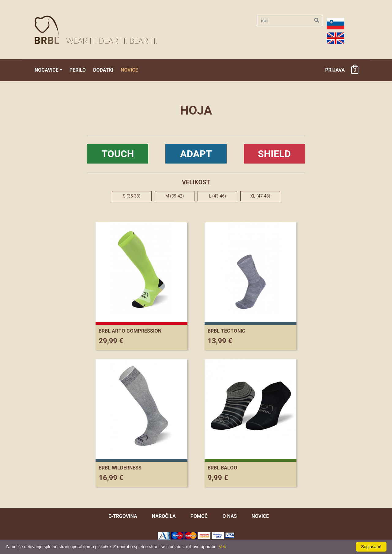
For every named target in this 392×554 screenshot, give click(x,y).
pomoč (199, 516)
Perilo (78, 70)
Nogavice (47, 70)
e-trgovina (123, 516)
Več (222, 547)
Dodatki (103, 70)
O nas (230, 516)
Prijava (335, 70)
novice (260, 516)
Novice (129, 70)
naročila (164, 516)
